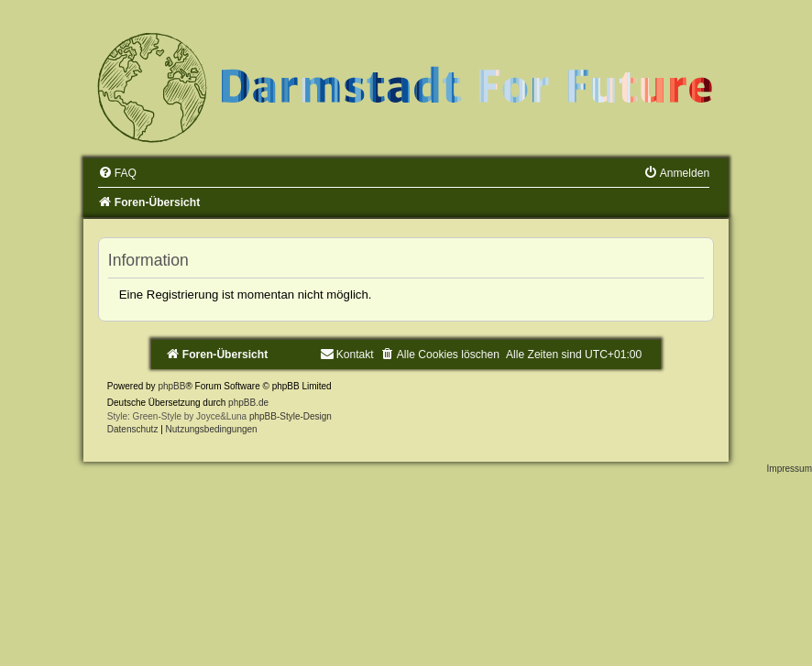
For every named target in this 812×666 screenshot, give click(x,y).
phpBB (171, 386)
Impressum (790, 469)
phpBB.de (248, 403)
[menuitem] (117, 173)
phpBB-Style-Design (291, 416)
